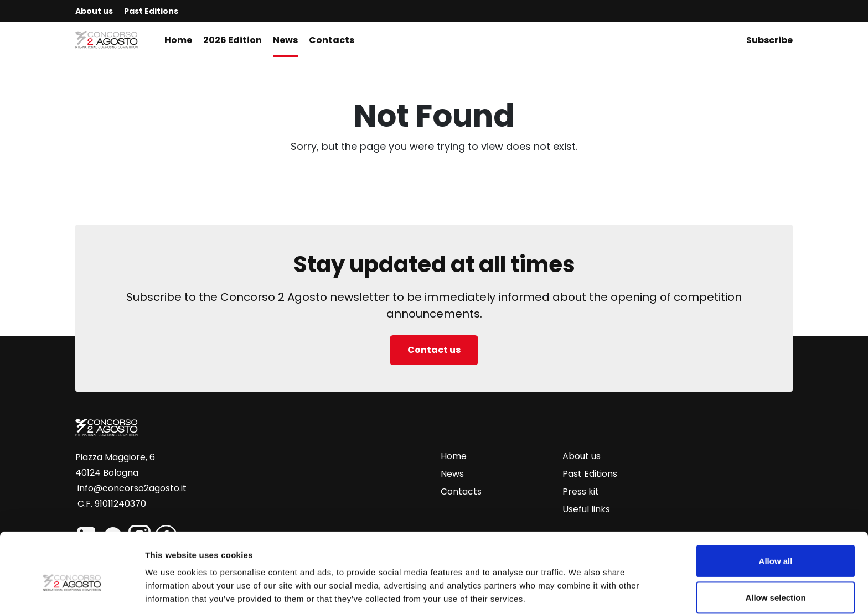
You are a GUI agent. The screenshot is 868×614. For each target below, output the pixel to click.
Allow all (776, 512)
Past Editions (151, 11)
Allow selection (775, 548)
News (285, 40)
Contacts (332, 40)
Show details (581, 586)
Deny (776, 584)
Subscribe (769, 40)
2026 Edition (232, 40)
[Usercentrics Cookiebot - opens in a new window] (72, 592)
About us (94, 11)
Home (178, 40)
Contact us (434, 350)
